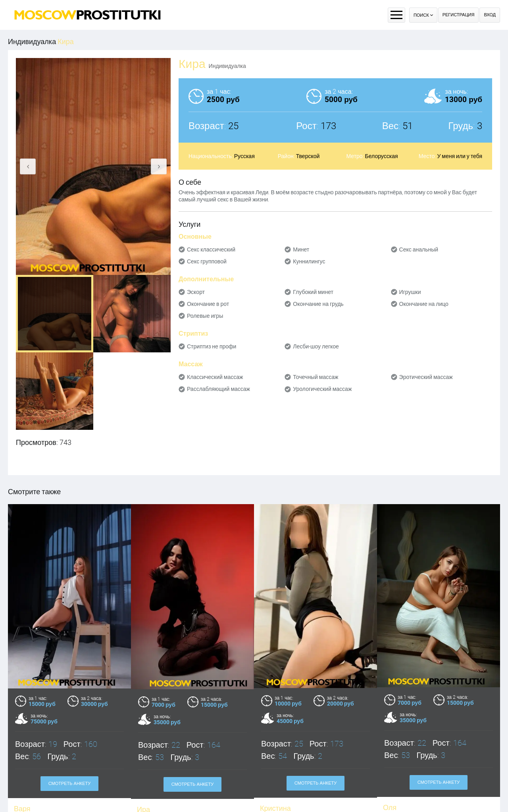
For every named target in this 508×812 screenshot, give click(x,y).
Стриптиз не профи (212, 346)
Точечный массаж (316, 377)
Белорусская (382, 156)
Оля (390, 807)
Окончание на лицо (424, 304)
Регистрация (459, 15)
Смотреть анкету (70, 784)
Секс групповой (207, 261)
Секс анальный (419, 249)
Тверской (308, 156)
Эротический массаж (426, 377)
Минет (301, 249)
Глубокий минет (313, 292)
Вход (490, 15)
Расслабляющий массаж (218, 389)
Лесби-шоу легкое (316, 346)
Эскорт (196, 292)
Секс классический (211, 249)
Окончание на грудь (318, 304)
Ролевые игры (205, 316)
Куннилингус (309, 261)
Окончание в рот (208, 304)
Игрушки (410, 292)
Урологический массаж (322, 389)
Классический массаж (215, 377)
